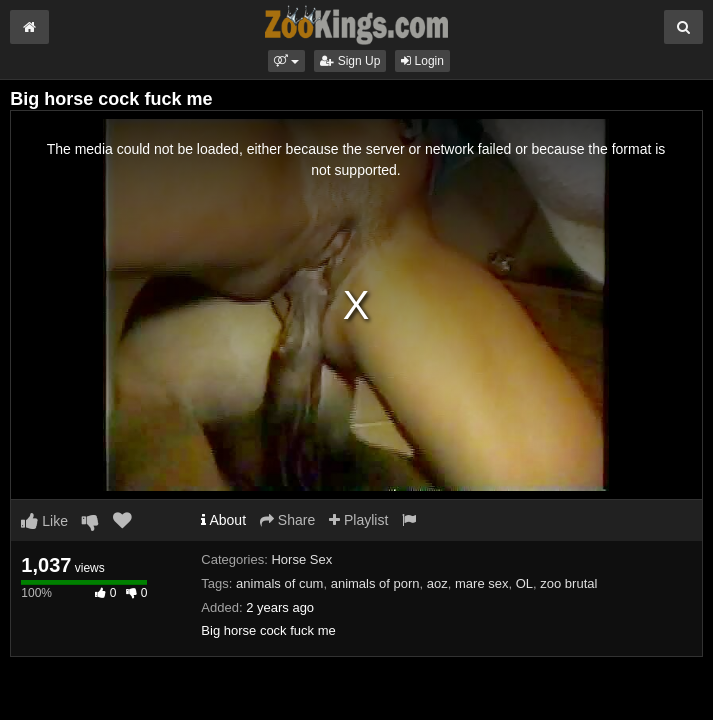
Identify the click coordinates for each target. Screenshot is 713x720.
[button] (286, 61)
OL (524, 583)
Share (287, 520)
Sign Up (350, 61)
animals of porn (375, 583)
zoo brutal (568, 583)
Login (422, 61)
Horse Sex (301, 559)
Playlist (358, 520)
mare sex (481, 583)
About (223, 520)
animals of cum (279, 583)
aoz (437, 583)
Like (44, 521)
